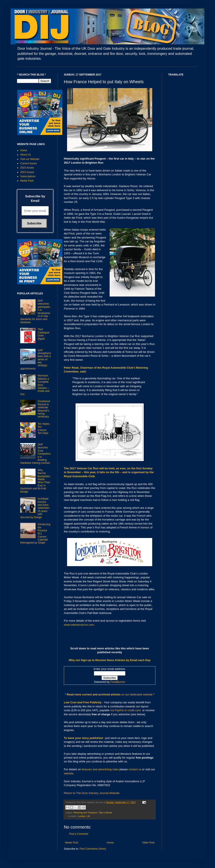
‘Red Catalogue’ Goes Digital (44, 334)
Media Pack (27, 181)
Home (110, 843)
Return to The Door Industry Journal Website (92, 793)
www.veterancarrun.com (79, 625)
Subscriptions (28, 176)
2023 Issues (27, 168)
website (69, 773)
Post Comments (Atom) (93, 849)
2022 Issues (27, 172)
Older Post (148, 843)
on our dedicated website (137, 694)
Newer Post (72, 843)
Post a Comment (79, 834)
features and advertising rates (100, 769)
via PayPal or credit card (125, 710)
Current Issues (29, 163)
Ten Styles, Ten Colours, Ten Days (44, 428)
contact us (135, 769)
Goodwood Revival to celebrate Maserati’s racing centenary (44, 409)
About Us (25, 155)
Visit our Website (30, 159)
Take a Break (105, 813)
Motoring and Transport (86, 813)
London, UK (84, 816)
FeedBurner (118, 682)
